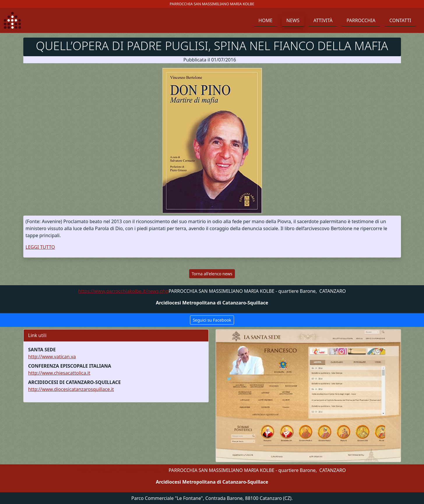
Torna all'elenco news (212, 274)
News (293, 20)
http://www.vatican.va (52, 357)
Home (265, 20)
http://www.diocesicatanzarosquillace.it (71, 389)
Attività (323, 20)
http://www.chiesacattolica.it (59, 373)
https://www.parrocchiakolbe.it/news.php (123, 291)
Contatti (400, 20)
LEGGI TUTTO (40, 247)
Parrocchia (361, 20)
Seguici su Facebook (212, 320)
